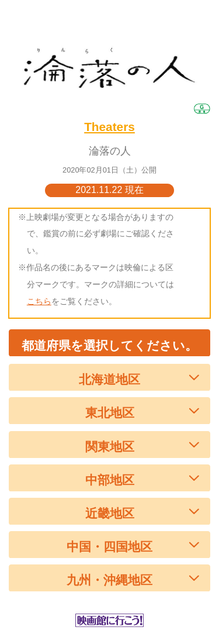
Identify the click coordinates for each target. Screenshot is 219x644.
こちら (39, 301)
